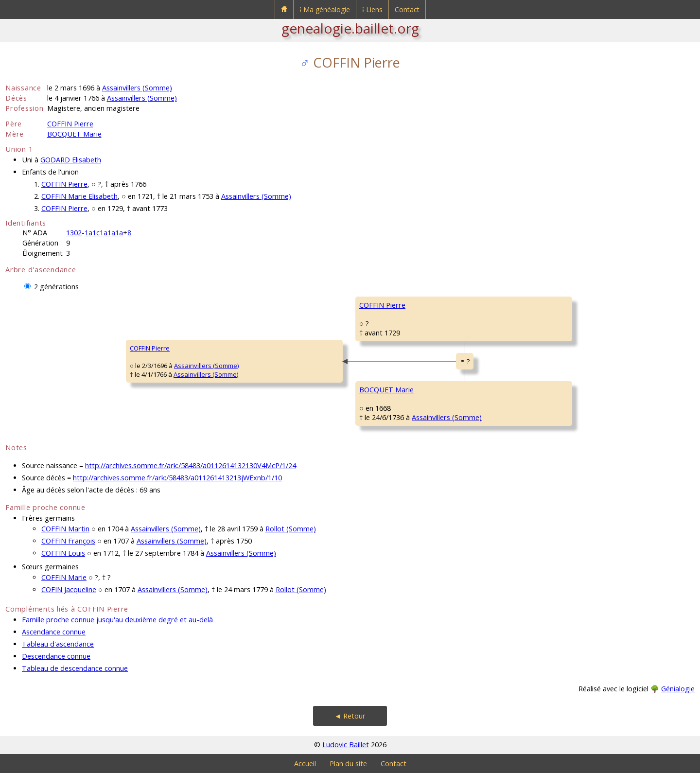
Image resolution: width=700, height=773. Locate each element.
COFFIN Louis (63, 553)
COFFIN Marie (64, 577)
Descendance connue (56, 656)
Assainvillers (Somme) (137, 88)
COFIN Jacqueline (69, 589)
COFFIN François (68, 541)
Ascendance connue (54, 632)
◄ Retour (350, 716)
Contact (407, 9)
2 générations (56, 287)
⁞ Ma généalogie (325, 9)
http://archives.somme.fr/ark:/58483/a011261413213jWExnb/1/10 (177, 478)
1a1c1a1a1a (104, 233)
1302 (74, 233)
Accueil (305, 764)
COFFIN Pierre (70, 124)
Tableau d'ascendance (58, 644)
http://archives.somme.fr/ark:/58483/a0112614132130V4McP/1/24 (191, 466)
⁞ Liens (372, 9)
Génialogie (678, 689)
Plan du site (348, 764)
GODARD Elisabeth (71, 160)
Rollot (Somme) (291, 529)
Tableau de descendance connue (75, 668)
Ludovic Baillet (346, 745)
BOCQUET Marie (74, 134)
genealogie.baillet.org (350, 28)
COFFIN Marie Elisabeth (79, 196)
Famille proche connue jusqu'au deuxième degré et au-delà (117, 620)
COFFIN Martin (65, 529)
